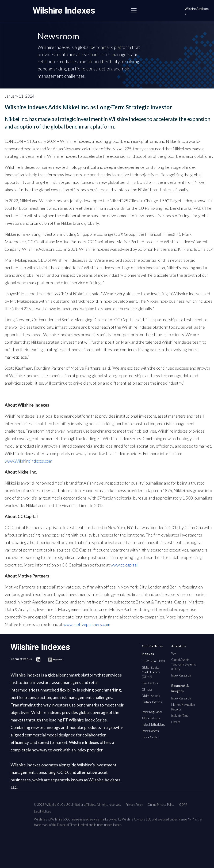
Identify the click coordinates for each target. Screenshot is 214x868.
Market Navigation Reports (183, 707)
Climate (147, 689)
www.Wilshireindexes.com (28, 461)
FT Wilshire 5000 (153, 661)
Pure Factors (150, 683)
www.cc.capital (124, 565)
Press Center (150, 737)
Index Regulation (152, 712)
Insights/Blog (180, 716)
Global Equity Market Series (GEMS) (151, 672)
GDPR (183, 805)
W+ (174, 653)
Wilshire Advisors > (197, 11)
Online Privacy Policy (161, 805)
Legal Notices (43, 811)
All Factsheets (151, 718)
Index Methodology (153, 725)
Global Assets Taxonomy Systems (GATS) (184, 664)
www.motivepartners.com (87, 624)
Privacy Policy (134, 805)
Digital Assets (151, 696)
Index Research (181, 675)
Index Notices (150, 731)
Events (176, 722)
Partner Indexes (152, 702)
